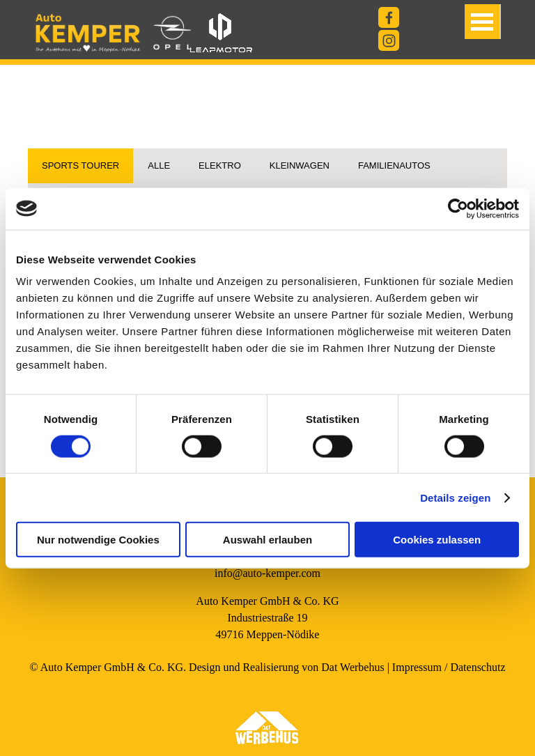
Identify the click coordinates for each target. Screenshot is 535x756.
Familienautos (394, 165)
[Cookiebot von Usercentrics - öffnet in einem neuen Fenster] (458, 208)
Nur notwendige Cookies (98, 540)
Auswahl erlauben (267, 540)
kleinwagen (300, 165)
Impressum (417, 667)
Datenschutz (478, 667)
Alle (159, 165)
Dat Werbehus (352, 667)
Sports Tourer (80, 165)
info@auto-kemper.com (267, 573)
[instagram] (389, 40)
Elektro (220, 165)
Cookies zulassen (437, 540)
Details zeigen (455, 497)
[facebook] (389, 17)
